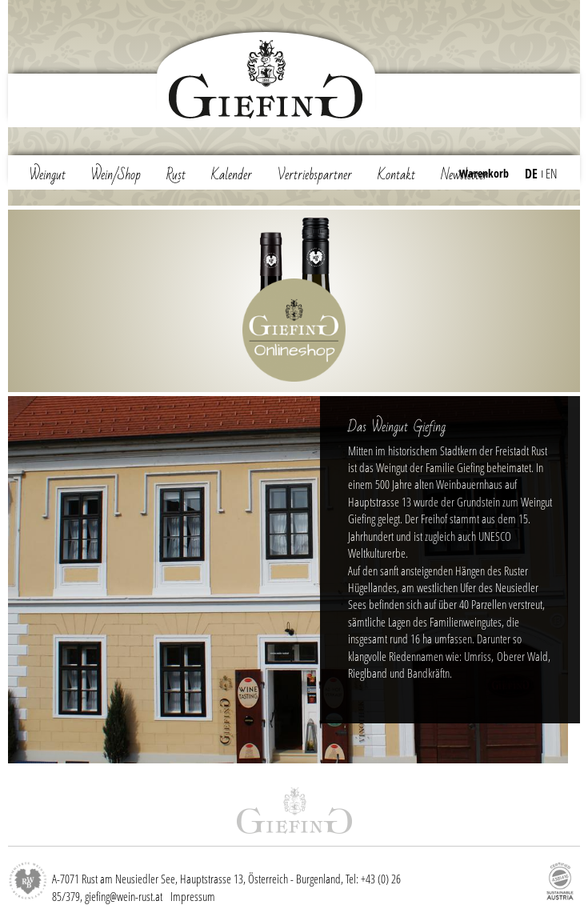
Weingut (48, 175)
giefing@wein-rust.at (124, 896)
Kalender (232, 175)
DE (531, 174)
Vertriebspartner (315, 175)
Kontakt (396, 175)
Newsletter (464, 175)
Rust (176, 175)
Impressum (193, 896)
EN (552, 174)
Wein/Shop (116, 175)
